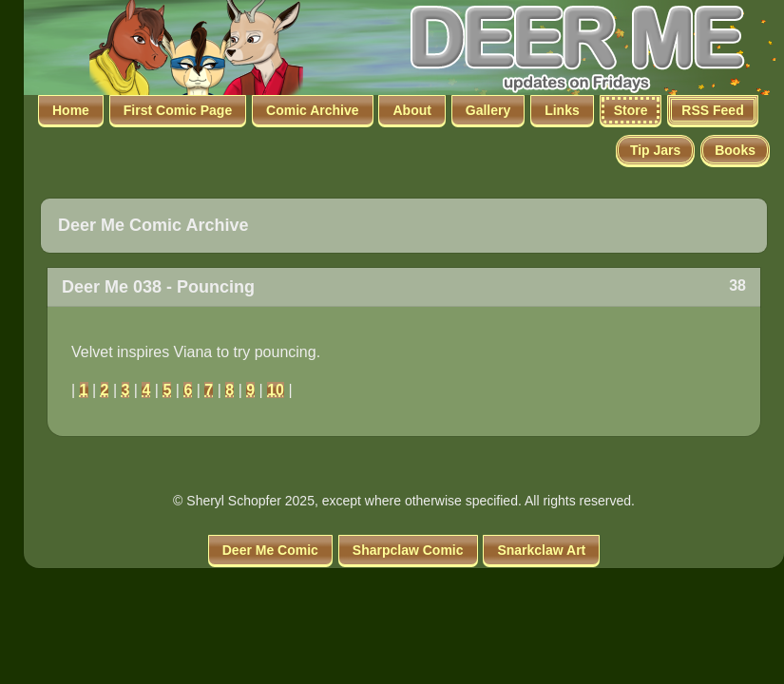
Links (562, 110)
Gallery (488, 110)
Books (735, 150)
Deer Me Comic (270, 550)
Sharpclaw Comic (408, 550)
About (411, 110)
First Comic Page (178, 110)
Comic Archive (313, 110)
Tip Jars (655, 150)
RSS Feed (712, 110)
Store (631, 110)
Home (71, 110)
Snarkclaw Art (541, 550)
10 (276, 390)
